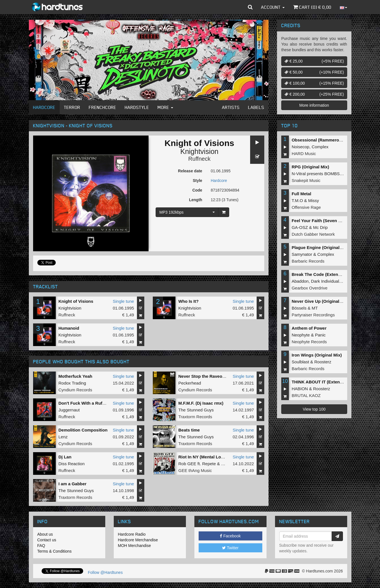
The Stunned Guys (196, 410)
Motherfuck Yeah (76, 376)
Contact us (47, 540)
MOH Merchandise (135, 546)
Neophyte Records (309, 342)
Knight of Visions (76, 301)
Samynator (302, 254)
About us (45, 534)
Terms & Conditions (54, 551)
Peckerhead (190, 383)
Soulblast (300, 362)
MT (315, 308)
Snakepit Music (306, 180)
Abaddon (300, 281)
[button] (250, 7)
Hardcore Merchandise (138, 540)
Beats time (189, 430)
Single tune (124, 301)
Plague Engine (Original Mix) (320, 247)
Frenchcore (103, 107)
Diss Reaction (72, 464)
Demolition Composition (83, 430)
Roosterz (323, 362)
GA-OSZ (300, 227)
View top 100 (314, 409)
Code (197, 190)
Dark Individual (325, 281)
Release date (190, 171)
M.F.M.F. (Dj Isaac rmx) (201, 403)
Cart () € (312, 7)
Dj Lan (65, 457)
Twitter (230, 548)
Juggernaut (69, 410)
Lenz (63, 437)
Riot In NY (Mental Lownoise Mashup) (216, 457)
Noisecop (301, 147)
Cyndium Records (75, 390)
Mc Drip (321, 227)
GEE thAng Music (195, 470)
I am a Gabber (73, 484)
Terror (72, 107)
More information (314, 105)
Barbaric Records (308, 261)
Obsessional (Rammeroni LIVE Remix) (330, 140)
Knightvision (199, 151)
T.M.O (297, 200)
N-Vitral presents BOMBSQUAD (322, 174)
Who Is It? (188, 301)
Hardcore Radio (132, 534)
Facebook (230, 536)
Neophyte (301, 335)
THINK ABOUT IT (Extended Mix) (324, 382)
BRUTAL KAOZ (306, 395)
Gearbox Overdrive (310, 288)
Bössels (299, 308)
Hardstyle (137, 107)
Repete (209, 464)
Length (196, 200)
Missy (314, 200)
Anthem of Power (309, 328)
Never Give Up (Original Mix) (320, 301)
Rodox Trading (72, 383)
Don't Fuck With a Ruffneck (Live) (92, 403)
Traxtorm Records (195, 417)
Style (197, 181)
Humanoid (69, 328)
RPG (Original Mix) (311, 167)
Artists (231, 107)
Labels (256, 107)
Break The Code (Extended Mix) (324, 274)
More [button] (165, 107)
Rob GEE (187, 464)
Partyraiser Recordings (313, 315)
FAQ (41, 546)
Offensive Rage (306, 207)
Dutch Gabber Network (313, 234)
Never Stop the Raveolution (206, 376)
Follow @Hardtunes (105, 572)
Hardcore (44, 107)
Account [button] (273, 7)
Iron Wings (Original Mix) (317, 355)
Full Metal (301, 194)
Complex (320, 147)
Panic (320, 335)
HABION (300, 389)
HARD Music (304, 154)
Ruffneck (199, 159)
